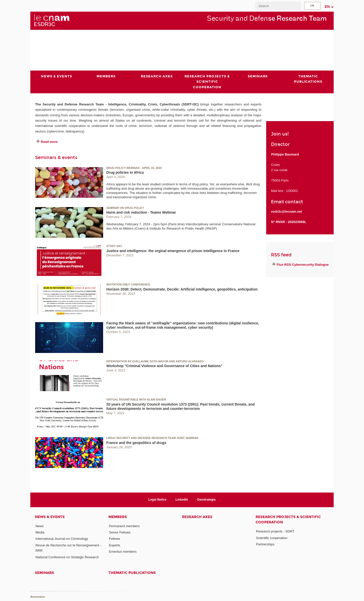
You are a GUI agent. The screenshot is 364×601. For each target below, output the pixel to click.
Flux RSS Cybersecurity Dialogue (303, 265)
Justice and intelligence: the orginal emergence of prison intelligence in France (173, 251)
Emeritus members (123, 552)
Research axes (197, 517)
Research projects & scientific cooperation (288, 520)
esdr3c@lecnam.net (287, 212)
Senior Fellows (120, 532)
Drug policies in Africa (125, 172)
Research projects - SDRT (275, 531)
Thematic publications (132, 573)
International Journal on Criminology (62, 539)
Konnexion (38, 597)
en (327, 7)
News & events (50, 517)
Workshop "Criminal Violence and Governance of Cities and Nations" (164, 366)
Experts (115, 545)
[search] (278, 6)
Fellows (115, 539)
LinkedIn (182, 500)
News (40, 526)
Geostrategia (206, 500)
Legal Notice (157, 500)
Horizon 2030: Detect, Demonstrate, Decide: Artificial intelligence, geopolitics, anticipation (182, 289)
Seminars (44, 573)
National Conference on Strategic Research (67, 557)
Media (40, 532)
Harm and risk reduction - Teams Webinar (141, 212)
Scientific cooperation (272, 538)
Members (118, 517)
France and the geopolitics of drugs (136, 442)
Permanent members (124, 526)
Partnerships (265, 544)
